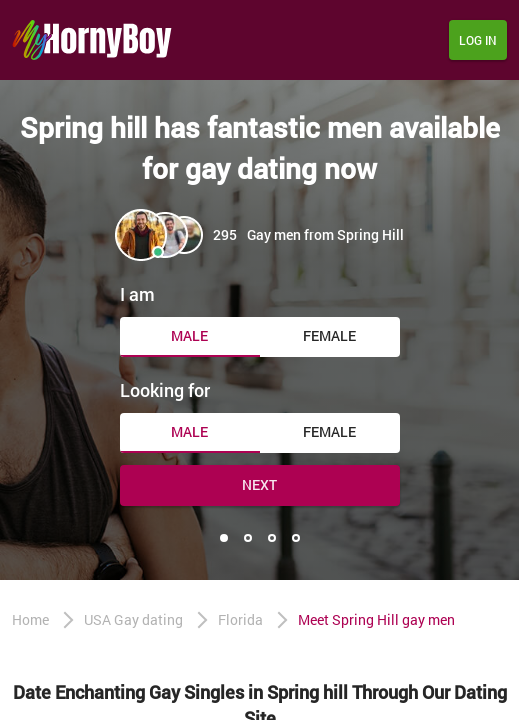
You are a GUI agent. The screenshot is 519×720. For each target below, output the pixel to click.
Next (259, 484)
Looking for (165, 390)
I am (137, 294)
